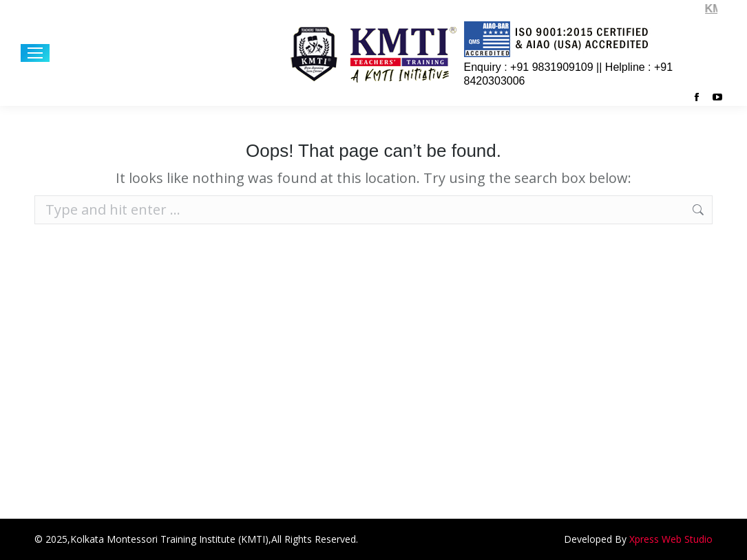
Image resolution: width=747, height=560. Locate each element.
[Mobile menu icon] (35, 53)
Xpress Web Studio (671, 539)
